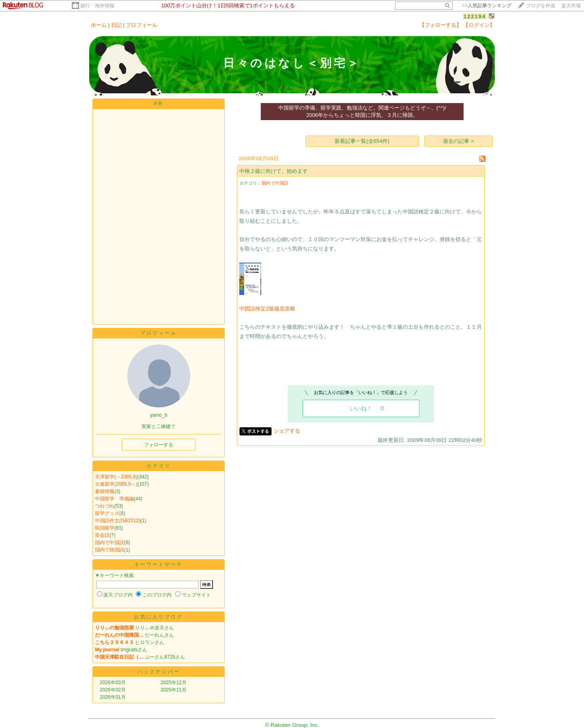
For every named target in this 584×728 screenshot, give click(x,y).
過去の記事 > (458, 141)
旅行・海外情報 (97, 6)
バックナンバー (159, 672)
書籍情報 (105, 491)
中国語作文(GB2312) (118, 521)
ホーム (99, 25)
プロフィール (142, 25)
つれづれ (105, 506)
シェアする (287, 431)
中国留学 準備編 (114, 499)
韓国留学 (105, 528)
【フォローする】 (440, 25)
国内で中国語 (109, 543)
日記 (116, 25)
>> (487, 6)
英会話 (102, 535)
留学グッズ (107, 513)
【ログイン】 (479, 25)
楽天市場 (571, 6)
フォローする (159, 445)
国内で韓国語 (109, 550)
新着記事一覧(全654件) (362, 141)
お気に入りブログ (159, 617)
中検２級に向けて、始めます (274, 171)
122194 (475, 16)
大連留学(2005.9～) (116, 484)
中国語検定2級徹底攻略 (267, 309)
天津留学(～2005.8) (116, 477)
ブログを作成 (541, 6)
